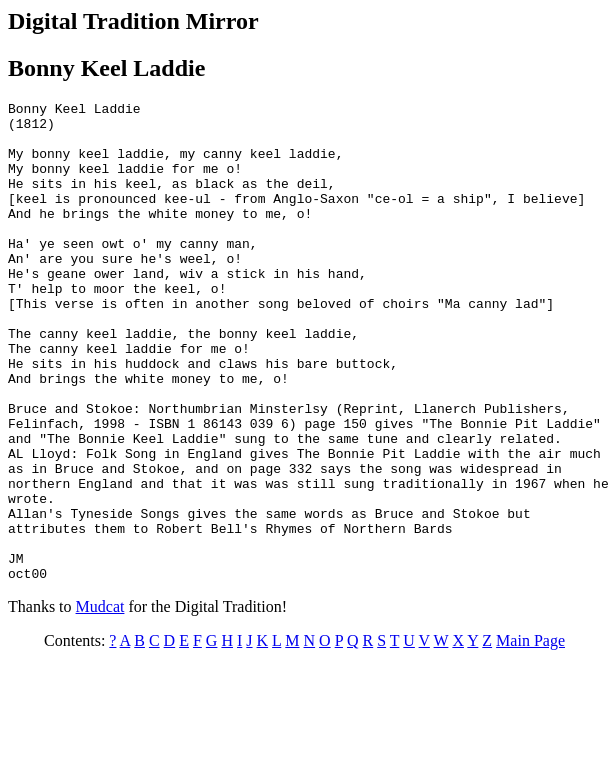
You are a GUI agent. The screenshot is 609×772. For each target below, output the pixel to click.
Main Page (530, 736)
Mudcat (100, 702)
